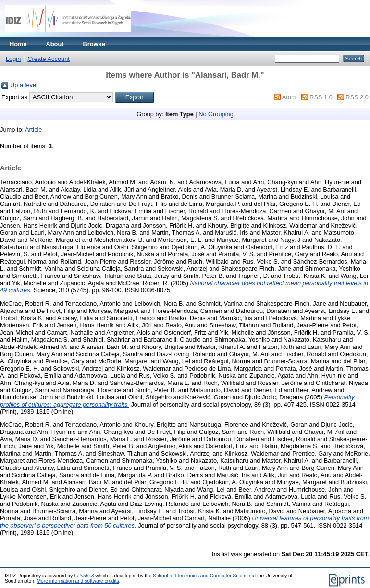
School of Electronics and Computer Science (202, 576)
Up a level (24, 85)
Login (13, 59)
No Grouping (216, 114)
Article (34, 129)
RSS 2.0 (357, 97)
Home (18, 44)
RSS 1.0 (321, 97)
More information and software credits (78, 581)
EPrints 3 (84, 576)
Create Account (49, 59)
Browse (94, 44)
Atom (289, 97)
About (55, 44)
